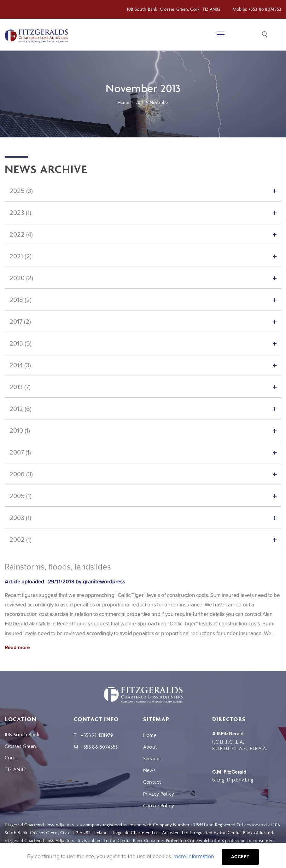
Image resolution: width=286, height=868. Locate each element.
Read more (17, 648)
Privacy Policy (159, 794)
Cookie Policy (159, 805)
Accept (240, 857)
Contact (152, 782)
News (149, 770)
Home (150, 735)
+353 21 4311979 (97, 735)
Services (152, 758)
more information (194, 856)
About (150, 747)
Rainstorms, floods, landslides (58, 567)
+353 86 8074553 (265, 9)
